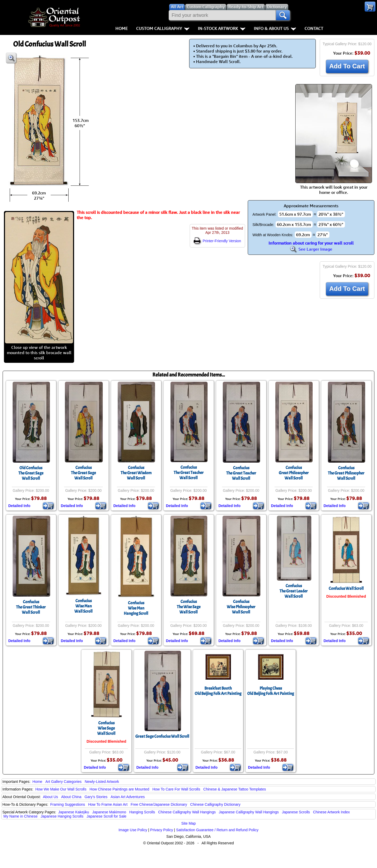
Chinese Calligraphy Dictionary (215, 804)
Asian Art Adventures (128, 797)
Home (122, 28)
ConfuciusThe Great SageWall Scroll (83, 473)
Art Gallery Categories (64, 782)
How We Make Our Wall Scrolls (61, 789)
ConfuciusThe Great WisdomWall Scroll (136, 473)
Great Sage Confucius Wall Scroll (162, 736)
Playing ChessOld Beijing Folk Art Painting (271, 691)
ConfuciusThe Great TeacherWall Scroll (189, 473)
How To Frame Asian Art (108, 804)
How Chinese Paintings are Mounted (119, 789)
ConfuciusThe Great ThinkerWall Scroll (31, 607)
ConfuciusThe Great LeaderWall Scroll (294, 591)
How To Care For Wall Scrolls (176, 789)
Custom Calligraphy (163, 28)
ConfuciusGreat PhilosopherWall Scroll (294, 473)
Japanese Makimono (109, 812)
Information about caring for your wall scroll (311, 243)
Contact (314, 28)
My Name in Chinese (20, 816)
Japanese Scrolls (296, 812)
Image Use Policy (133, 830)
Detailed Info (19, 506)
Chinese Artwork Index (332, 812)
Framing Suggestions (68, 804)
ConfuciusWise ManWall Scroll (83, 606)
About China (71, 797)
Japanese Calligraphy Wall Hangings (249, 812)
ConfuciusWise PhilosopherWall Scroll (241, 607)
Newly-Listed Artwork (102, 782)
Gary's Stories (96, 797)
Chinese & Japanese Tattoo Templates (235, 789)
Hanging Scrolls (142, 812)
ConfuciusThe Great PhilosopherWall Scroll (346, 473)
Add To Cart (347, 66)
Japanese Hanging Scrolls (62, 816)
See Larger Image (311, 249)
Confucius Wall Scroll (346, 588)
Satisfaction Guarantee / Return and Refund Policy (217, 830)
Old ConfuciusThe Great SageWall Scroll (31, 473)
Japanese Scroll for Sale (106, 816)
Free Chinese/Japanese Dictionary (159, 804)
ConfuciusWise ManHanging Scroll (136, 608)
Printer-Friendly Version (217, 241)
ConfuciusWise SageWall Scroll (106, 728)
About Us (50, 797)
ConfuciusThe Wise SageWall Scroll (189, 607)
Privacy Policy (162, 830)
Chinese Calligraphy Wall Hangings (187, 812)
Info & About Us (275, 28)
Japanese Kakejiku (74, 812)
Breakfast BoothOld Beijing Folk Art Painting (218, 691)
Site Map (188, 823)
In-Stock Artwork (222, 28)
